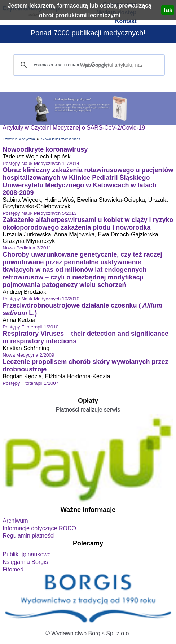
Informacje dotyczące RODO (39, 528)
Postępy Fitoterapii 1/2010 (30, 327)
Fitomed (13, 569)
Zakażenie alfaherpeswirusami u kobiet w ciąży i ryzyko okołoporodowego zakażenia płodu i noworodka (88, 224)
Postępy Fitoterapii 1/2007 (30, 383)
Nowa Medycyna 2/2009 (28, 355)
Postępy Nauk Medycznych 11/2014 (41, 163)
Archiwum (15, 521)
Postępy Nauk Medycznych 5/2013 (39, 213)
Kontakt (126, 21)
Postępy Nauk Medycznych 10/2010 (41, 299)
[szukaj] (88, 65)
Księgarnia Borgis (25, 562)
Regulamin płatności (28, 536)
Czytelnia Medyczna (19, 139)
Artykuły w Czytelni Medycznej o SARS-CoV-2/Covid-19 (74, 128)
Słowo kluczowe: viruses (61, 139)
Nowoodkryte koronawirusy (45, 149)
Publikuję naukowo (27, 554)
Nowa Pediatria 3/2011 (27, 248)
